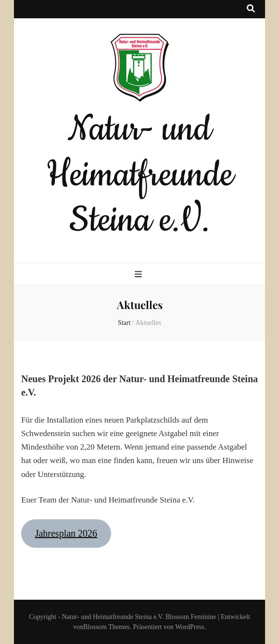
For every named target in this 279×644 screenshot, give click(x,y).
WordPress (190, 627)
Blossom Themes (107, 627)
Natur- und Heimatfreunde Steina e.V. (140, 175)
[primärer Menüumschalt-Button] (139, 275)
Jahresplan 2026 (66, 533)
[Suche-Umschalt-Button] (251, 9)
